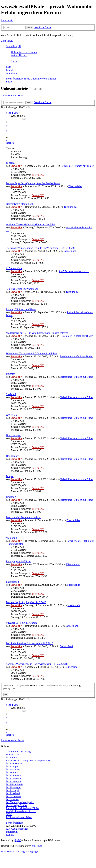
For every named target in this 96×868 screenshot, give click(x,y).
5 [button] (7, 134)
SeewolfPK (16, 166)
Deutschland (70, 251)
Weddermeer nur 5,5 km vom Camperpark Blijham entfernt (37, 333)
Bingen (10, 476)
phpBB (18, 840)
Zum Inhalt (7, 20)
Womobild (11, 538)
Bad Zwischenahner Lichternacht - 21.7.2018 (30, 643)
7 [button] (7, 140)
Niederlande (74, 585)
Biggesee (11, 163)
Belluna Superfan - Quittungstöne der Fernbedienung (34, 183)
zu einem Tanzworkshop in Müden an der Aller (30, 224)
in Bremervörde (14, 268)
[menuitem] (24, 52)
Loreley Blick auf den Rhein (21, 309)
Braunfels (11, 497)
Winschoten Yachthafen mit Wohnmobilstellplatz (31, 353)
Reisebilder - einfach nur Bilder (77, 166)
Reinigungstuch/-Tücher (19, 561)
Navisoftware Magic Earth (20, 204)
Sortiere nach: (50, 685)
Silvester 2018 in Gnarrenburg (22, 623)
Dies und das (75, 186)
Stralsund (11, 394)
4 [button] (7, 131)
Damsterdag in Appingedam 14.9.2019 (26, 602)
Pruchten (11, 374)
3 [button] (7, 128)
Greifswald (12, 415)
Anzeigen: (16, 685)
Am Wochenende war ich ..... (74, 271)
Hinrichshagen (14, 435)
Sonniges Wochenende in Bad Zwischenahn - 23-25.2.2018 (37, 664)
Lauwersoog (12, 582)
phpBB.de (37, 846)
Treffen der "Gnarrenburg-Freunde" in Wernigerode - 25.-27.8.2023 (41, 248)
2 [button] (7, 125)
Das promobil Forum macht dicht (23, 517)
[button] (13, 113)
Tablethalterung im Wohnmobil (22, 289)
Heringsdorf (12, 456)
